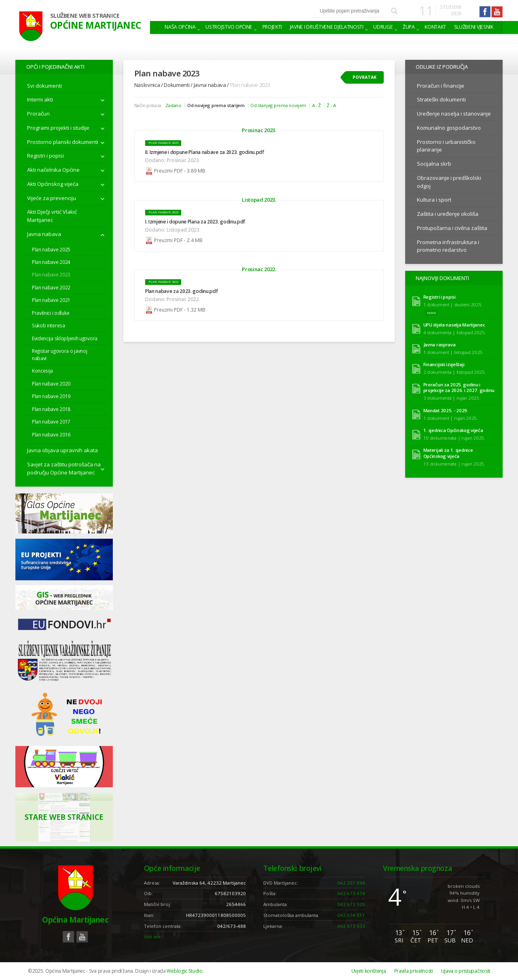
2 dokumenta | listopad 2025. (455, 372)
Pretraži (394, 11)
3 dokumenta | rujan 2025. (452, 398)
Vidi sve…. (155, 937)
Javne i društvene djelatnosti (327, 27)
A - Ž (317, 105)
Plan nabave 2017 (51, 422)
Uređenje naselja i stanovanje (454, 114)
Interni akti (40, 99)
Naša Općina (180, 27)
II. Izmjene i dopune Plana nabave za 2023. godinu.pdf (205, 152)
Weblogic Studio (184, 971)
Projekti (272, 27)
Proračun (38, 114)
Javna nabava (44, 234)
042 (351, 883)
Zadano (173, 105)
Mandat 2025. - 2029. (446, 411)
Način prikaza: (148, 105)
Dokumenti (177, 85)
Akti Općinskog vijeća (53, 184)
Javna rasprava (440, 345)
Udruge (383, 27)
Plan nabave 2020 (51, 384)
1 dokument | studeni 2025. (453, 305)
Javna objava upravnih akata (62, 450)
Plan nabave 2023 (51, 274)
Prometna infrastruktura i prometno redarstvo (448, 246)
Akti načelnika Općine (53, 170)
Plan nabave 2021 (51, 300)
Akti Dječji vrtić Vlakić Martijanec (52, 216)
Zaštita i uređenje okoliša (448, 214)
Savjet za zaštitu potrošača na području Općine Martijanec (64, 468)
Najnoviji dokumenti (442, 278)
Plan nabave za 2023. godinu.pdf (182, 291)
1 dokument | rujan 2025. (451, 418)
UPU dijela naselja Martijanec (454, 325)
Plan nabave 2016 (51, 434)
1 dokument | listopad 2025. (454, 352)
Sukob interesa (49, 325)
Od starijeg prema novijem (278, 105)
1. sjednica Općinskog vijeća (453, 430)
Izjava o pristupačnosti (466, 971)
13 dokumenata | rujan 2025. (454, 464)
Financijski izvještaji (444, 365)
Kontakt (435, 27)
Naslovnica (147, 85)
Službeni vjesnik (474, 27)
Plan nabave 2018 (51, 409)
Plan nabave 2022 (51, 287)
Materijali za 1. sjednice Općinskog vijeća (448, 453)
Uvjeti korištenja (369, 971)
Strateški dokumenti (441, 99)
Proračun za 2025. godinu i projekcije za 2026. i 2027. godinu (459, 388)
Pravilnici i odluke (51, 313)
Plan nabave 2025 (51, 249)
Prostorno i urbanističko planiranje (446, 146)
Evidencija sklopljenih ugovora (65, 338)
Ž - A (331, 105)
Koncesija (42, 371)
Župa (409, 27)
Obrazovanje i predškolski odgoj (449, 182)
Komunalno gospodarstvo (449, 128)
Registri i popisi (45, 156)
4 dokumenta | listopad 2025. (455, 332)
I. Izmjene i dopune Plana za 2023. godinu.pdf (195, 222)
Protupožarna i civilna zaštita (452, 228)
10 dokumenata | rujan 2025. (454, 438)
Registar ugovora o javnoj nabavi (60, 354)
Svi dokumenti (44, 86)
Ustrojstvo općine (229, 27)
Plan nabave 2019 (51, 396)
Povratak (365, 77)
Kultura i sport (434, 200)
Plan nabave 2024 (51, 262)
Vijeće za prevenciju (52, 198)
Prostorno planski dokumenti (63, 142)
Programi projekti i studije (58, 128)
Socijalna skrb (434, 164)
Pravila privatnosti (414, 971)
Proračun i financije (441, 86)
